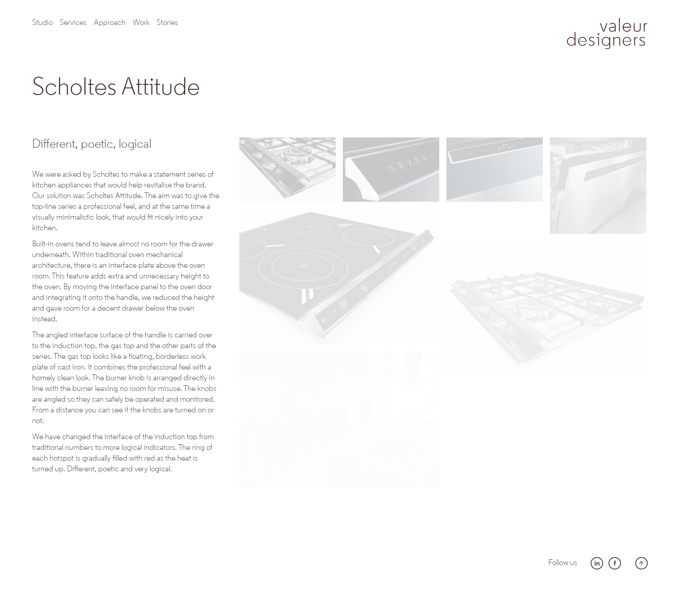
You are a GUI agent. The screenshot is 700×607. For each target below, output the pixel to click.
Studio (42, 23)
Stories (167, 23)
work (141, 23)
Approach (110, 23)
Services (73, 23)
